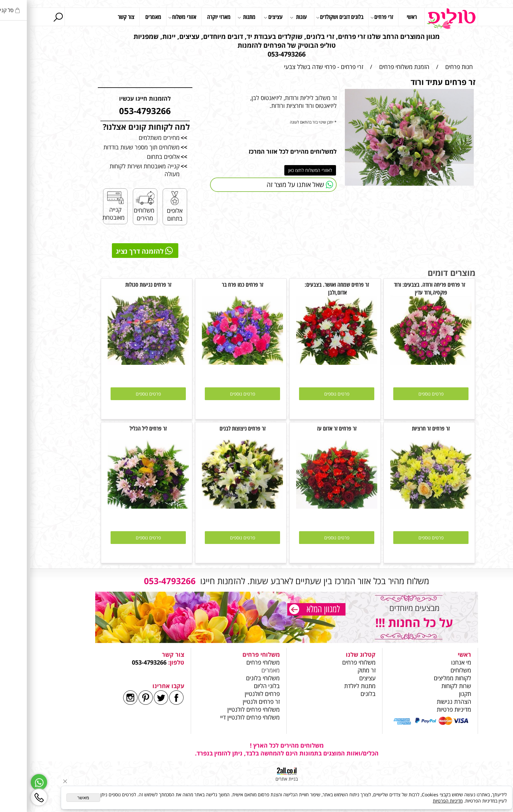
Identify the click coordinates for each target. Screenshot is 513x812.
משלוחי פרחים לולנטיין (223, 709)
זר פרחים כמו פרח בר (212, 284)
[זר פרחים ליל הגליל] (118, 506)
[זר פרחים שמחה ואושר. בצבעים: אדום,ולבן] (307, 363)
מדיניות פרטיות (424, 709)
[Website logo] (421, 19)
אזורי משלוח (152, 17)
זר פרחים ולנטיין (230, 702)
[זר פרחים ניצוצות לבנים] (212, 506)
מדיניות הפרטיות (418, 801)
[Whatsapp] (9, 782)
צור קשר (96, 17)
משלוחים (430, 670)
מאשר (53, 798)
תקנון (435, 694)
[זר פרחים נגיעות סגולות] (118, 363)
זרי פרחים (352, 17)
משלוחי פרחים (329, 662)
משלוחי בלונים (232, 678)
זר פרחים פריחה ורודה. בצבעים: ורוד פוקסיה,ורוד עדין (401, 288)
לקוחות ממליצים (422, 678)
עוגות (268, 17)
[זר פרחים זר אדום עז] (307, 506)
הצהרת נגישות (424, 702)
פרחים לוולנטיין (232, 694)
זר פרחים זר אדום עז (307, 428)
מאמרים (123, 17)
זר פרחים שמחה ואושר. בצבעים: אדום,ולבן (307, 288)
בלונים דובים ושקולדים (310, 17)
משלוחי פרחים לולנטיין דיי (220, 717)
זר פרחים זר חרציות (401, 428)
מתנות (216, 17)
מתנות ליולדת (330, 686)
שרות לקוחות (426, 686)
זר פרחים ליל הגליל (118, 428)
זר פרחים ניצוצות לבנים (212, 428)
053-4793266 (119, 662)
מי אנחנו (431, 662)
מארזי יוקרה (189, 17)
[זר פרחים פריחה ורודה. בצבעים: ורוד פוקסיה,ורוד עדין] (401, 363)
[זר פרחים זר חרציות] (401, 506)
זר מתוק (336, 670)
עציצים (243, 17)
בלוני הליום (236, 686)
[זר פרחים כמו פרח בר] (212, 363)
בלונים (338, 694)
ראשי (382, 17)
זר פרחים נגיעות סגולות (118, 284)
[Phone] (9, 797)
